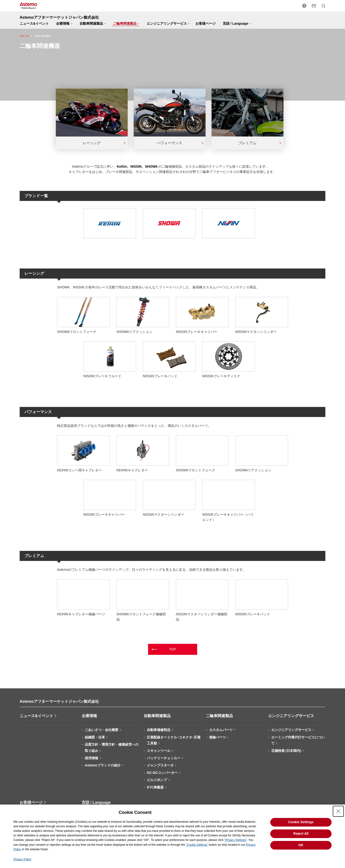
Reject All (301, 834)
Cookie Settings (301, 822)
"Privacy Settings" (236, 840)
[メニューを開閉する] (63, 24)
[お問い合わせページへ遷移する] (314, 6)
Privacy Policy (22, 859)
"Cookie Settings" (197, 845)
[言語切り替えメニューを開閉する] (304, 6)
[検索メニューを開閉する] (323, 6)
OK (301, 845)
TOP (173, 649)
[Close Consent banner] (338, 811)
